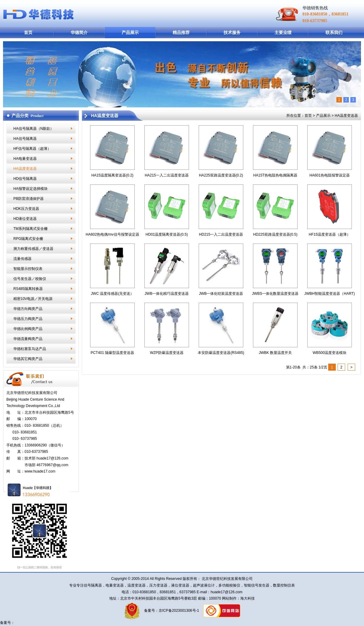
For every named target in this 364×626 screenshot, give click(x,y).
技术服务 (232, 32)
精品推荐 (181, 32)
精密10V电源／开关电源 (33, 299)
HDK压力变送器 (26, 209)
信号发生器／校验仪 (30, 279)
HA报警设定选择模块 (30, 189)
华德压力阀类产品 (28, 319)
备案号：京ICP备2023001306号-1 (171, 611)
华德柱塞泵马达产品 (30, 349)
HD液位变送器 (25, 219)
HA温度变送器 (25, 169)
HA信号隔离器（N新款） (34, 129)
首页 (28, 32)
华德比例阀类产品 (28, 329)
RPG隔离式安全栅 (28, 239)
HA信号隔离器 (25, 139)
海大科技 (248, 598)
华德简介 (79, 32)
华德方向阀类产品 (28, 309)
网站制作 (229, 598)
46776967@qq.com (52, 465)
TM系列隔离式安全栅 (30, 229)
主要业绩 (283, 32)
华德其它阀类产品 (28, 359)
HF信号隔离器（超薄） (32, 149)
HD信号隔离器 (25, 179)
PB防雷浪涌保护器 (29, 199)
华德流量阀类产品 (28, 339)
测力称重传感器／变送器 (33, 249)
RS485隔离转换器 (28, 289)
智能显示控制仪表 (28, 269)
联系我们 (334, 32)
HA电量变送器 (25, 159)
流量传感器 (22, 259)
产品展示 (130, 32)
